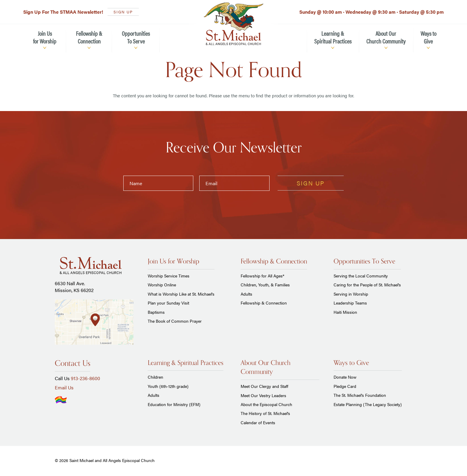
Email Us (64, 387)
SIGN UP (123, 12)
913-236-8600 (85, 378)
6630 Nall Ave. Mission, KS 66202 (74, 287)
